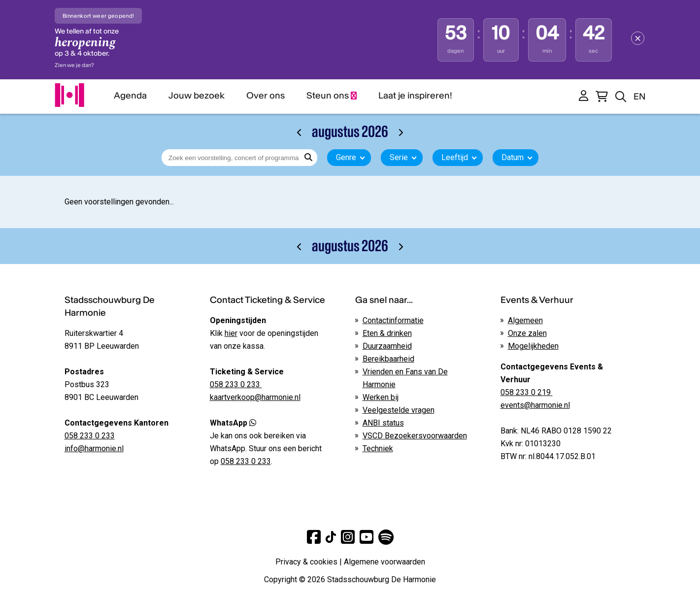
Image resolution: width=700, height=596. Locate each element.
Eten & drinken (387, 333)
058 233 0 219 (527, 392)
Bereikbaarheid (388, 359)
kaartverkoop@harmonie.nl (255, 397)
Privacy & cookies (306, 562)
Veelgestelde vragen (399, 410)
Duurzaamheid (387, 346)
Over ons (266, 95)
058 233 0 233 (90, 436)
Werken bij (381, 397)
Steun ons (332, 95)
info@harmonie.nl (94, 448)
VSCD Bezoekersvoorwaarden (415, 436)
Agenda (130, 95)
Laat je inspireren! (415, 95)
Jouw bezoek (197, 95)
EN (640, 96)
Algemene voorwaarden (384, 562)
